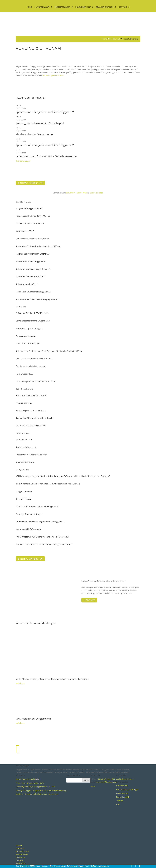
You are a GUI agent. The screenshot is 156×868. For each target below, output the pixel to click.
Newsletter (20, 849)
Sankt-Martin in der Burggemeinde (33, 719)
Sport (79, 193)
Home (29, 7)
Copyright (19, 860)
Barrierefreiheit (22, 854)
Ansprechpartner (22, 851)
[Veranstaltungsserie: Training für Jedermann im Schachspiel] (27, 120)
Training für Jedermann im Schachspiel (40, 123)
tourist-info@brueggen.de (106, 782)
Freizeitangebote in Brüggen (127, 790)
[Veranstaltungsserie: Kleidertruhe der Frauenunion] (27, 131)
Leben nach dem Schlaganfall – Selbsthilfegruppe (46, 156)
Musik (85, 193)
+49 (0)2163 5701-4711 (106, 779)
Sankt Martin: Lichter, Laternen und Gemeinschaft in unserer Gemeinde (52, 679)
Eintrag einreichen (30, 183)
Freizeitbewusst (62, 7)
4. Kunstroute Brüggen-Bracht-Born (30, 783)
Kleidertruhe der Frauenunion (34, 134)
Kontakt (123, 7)
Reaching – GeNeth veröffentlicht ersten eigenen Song (37, 794)
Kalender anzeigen (23, 161)
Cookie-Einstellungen (125, 779)
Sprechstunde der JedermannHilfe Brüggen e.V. (45, 112)
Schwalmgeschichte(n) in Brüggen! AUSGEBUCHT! (35, 787)
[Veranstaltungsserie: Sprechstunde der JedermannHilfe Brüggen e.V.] (27, 109)
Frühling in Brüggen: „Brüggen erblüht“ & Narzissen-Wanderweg (41, 790)
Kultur (92, 193)
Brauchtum (71, 193)
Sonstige (100, 193)
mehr (93, 787)
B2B (118, 805)
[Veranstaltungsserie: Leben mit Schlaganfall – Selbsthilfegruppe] (27, 153)
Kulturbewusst (83, 7)
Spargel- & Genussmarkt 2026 (27, 779)
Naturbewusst (42, 7)
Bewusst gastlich (105, 7)
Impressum (20, 857)
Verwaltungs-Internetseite (53, 75)
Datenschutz (21, 863)
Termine (120, 801)
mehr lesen (20, 723)
